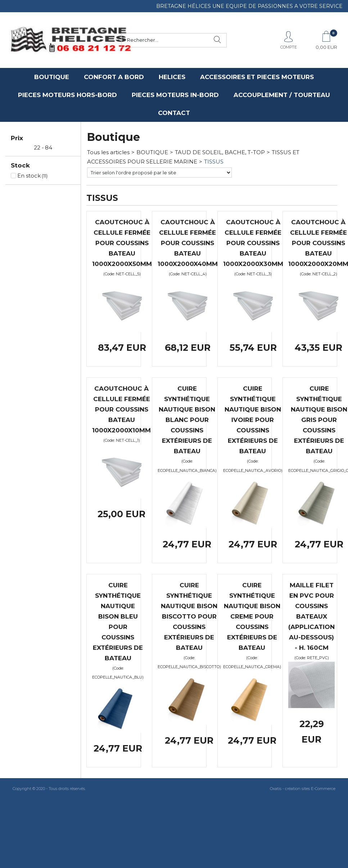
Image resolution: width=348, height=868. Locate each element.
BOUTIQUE (52, 77)
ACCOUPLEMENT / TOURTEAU (282, 95)
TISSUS (214, 162)
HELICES (172, 77)
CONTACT (174, 113)
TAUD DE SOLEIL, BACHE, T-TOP (220, 152)
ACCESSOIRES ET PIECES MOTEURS (257, 77)
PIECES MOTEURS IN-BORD (175, 95)
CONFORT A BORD (114, 77)
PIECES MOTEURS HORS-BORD (67, 95)
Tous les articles (108, 152)
